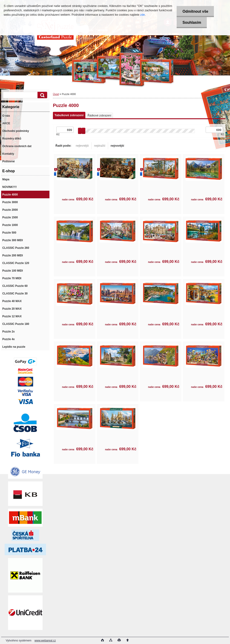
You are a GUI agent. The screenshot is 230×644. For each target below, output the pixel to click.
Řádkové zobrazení (99, 116)
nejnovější (117, 146)
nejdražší (100, 146)
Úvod (56, 94)
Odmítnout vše (195, 11)
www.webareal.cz (45, 641)
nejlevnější (82, 146)
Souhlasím (192, 22)
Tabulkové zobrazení (69, 115)
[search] (42, 95)
